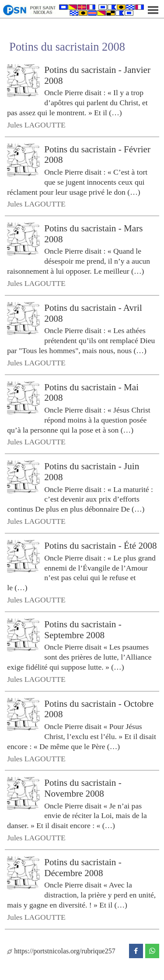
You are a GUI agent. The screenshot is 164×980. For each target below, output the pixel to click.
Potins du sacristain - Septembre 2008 (83, 630)
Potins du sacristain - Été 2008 (100, 546)
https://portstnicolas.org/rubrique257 (61, 951)
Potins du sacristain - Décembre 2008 (83, 868)
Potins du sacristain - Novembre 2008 (83, 788)
